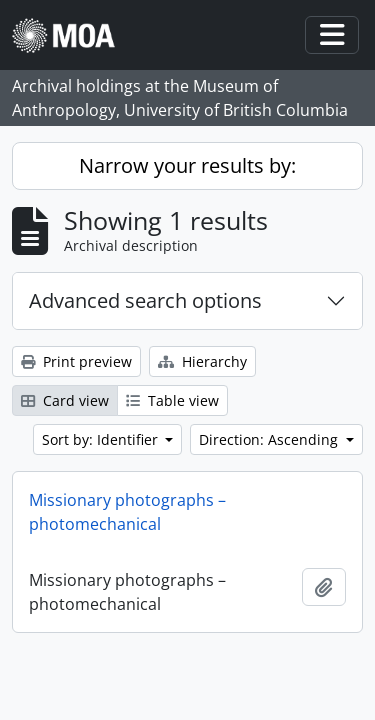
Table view (172, 400)
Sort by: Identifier (102, 439)
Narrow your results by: (187, 165)
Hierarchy (202, 361)
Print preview (76, 361)
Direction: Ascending (270, 439)
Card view (65, 400)
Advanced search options (145, 300)
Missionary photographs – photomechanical (127, 512)
